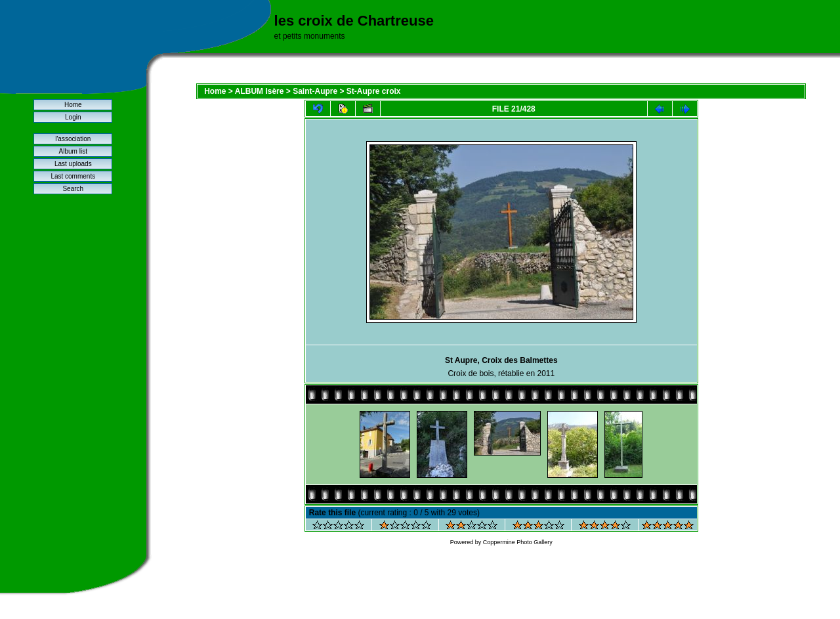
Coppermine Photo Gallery (518, 542)
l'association (73, 139)
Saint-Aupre (315, 91)
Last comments (73, 176)
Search (73, 189)
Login (73, 117)
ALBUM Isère (260, 91)
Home (73, 105)
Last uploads (73, 164)
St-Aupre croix (374, 91)
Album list (73, 151)
